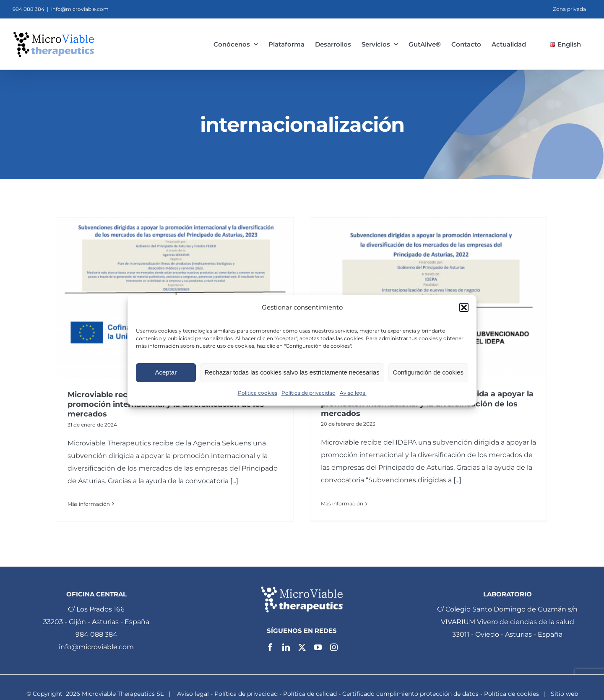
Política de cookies (512, 691)
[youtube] (318, 645)
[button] (464, 307)
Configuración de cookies (428, 372)
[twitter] (302, 645)
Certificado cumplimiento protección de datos (410, 691)
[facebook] (270, 645)
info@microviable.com (80, 9)
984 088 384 (96, 631)
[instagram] (334, 645)
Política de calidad (310, 691)
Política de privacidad (309, 393)
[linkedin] (286, 645)
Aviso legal (353, 393)
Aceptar (166, 372)
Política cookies (258, 393)
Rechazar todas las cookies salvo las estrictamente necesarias (292, 372)
